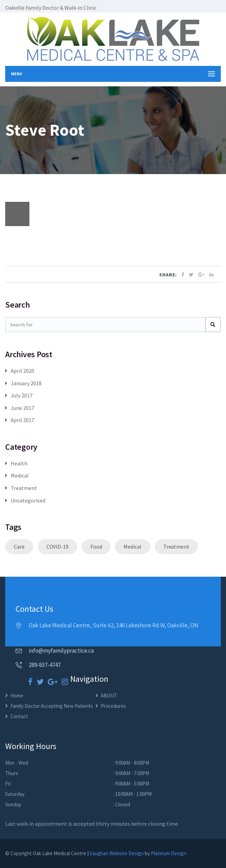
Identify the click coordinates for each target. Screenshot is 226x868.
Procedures (113, 706)
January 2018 (26, 383)
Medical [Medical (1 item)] (132, 547)
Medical (20, 475)
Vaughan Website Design (117, 853)
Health (19, 463)
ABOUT (109, 695)
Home (17, 695)
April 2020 (22, 371)
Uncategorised (28, 500)
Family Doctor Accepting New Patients (52, 706)
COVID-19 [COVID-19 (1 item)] (57, 547)
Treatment (24, 488)
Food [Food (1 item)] (96, 547)
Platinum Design (169, 853)
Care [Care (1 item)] (19, 547)
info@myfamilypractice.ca (61, 651)
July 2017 (22, 395)
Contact (19, 716)
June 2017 (22, 408)
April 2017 (22, 420)
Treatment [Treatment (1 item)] (176, 547)
